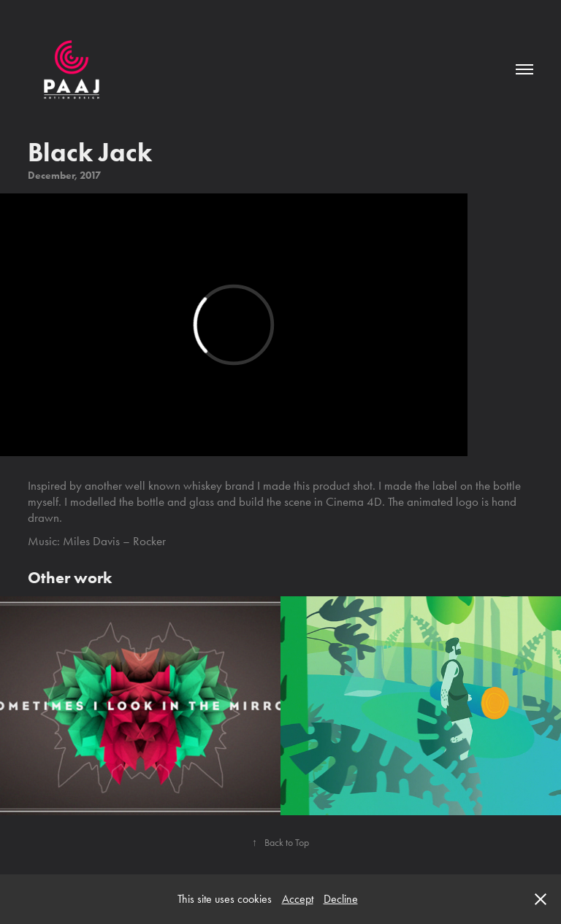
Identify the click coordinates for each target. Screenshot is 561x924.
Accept (298, 899)
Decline (341, 899)
